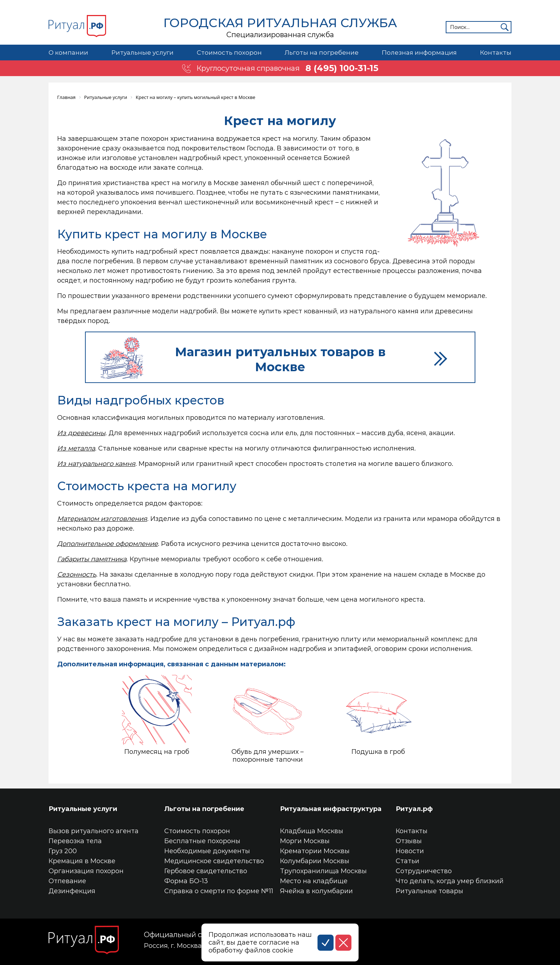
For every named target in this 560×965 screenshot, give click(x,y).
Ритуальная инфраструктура (331, 809)
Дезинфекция (72, 891)
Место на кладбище (314, 881)
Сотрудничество (424, 871)
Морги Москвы (305, 841)
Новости (410, 851)
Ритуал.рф (414, 809)
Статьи (407, 861)
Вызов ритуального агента (94, 831)
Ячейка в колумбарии (316, 891)
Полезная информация (419, 53)
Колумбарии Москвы (315, 861)
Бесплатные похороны (202, 841)
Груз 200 (63, 851)
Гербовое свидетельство (206, 871)
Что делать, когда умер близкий (450, 881)
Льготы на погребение (322, 53)
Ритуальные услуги (142, 53)
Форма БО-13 (186, 881)
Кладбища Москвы (312, 831)
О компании (68, 53)
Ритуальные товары (429, 891)
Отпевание (67, 881)
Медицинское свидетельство (214, 861)
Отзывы (409, 841)
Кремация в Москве (82, 861)
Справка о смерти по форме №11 (219, 891)
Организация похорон (86, 871)
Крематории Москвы (315, 851)
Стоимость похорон (229, 53)
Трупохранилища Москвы (323, 871)
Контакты (496, 53)
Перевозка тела (75, 841)
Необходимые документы (207, 851)
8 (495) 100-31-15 (342, 68)
